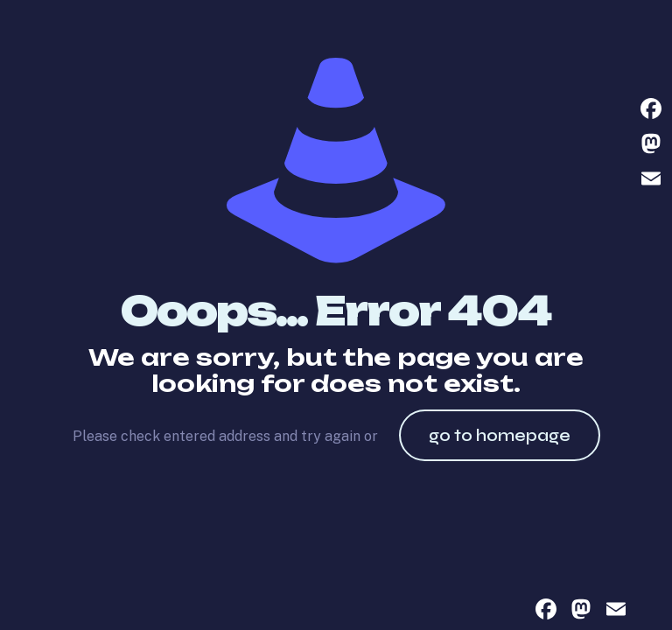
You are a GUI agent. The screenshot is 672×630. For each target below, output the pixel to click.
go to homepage (500, 435)
